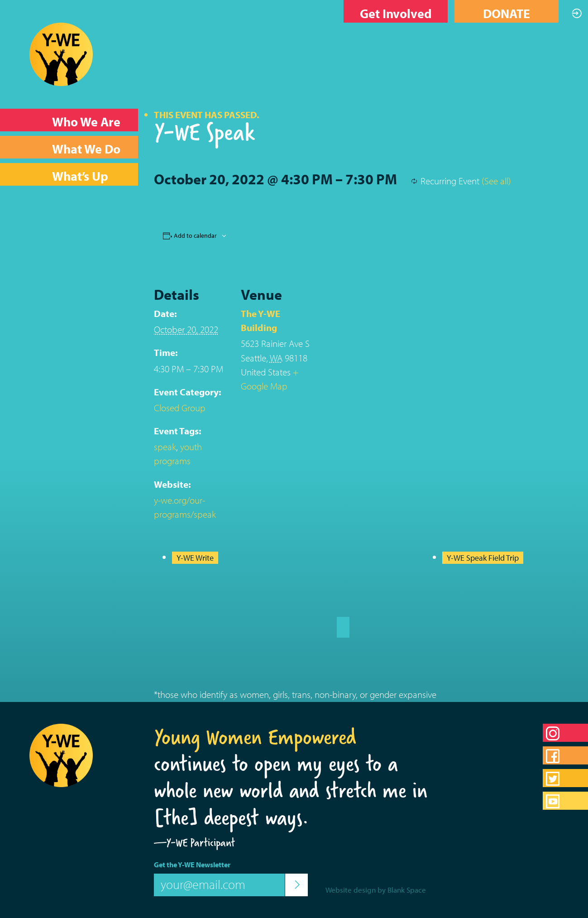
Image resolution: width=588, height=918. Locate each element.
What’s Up (80, 176)
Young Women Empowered (255, 737)
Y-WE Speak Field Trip (483, 558)
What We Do (86, 149)
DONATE (507, 13)
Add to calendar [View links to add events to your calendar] (195, 236)
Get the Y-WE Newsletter (192, 865)
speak (165, 447)
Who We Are (86, 122)
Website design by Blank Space (376, 890)
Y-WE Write (195, 558)
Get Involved (396, 13)
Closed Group (180, 408)
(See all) (496, 181)
